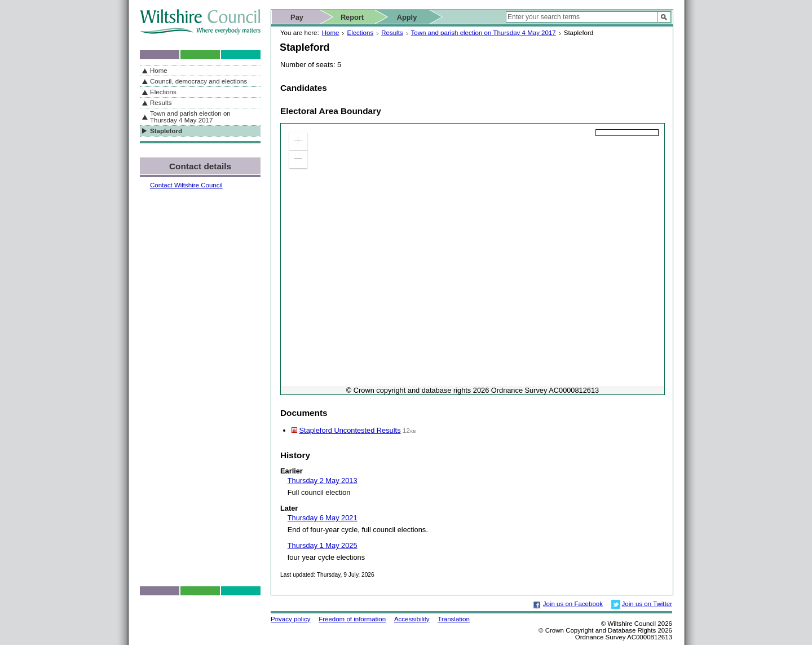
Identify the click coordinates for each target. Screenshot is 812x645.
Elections (360, 33)
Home (331, 33)
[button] (298, 141)
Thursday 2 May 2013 (323, 481)
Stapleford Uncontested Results (350, 430)
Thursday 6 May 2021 (323, 518)
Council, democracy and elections (198, 81)
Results (392, 33)
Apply (407, 17)
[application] (473, 259)
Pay (297, 17)
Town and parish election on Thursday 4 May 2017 (484, 33)
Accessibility (412, 619)
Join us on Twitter (647, 604)
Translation (454, 619)
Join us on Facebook (573, 604)
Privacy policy (290, 619)
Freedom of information (352, 619)
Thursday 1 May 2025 (323, 545)
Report (352, 17)
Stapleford (166, 131)
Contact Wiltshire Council (186, 185)
